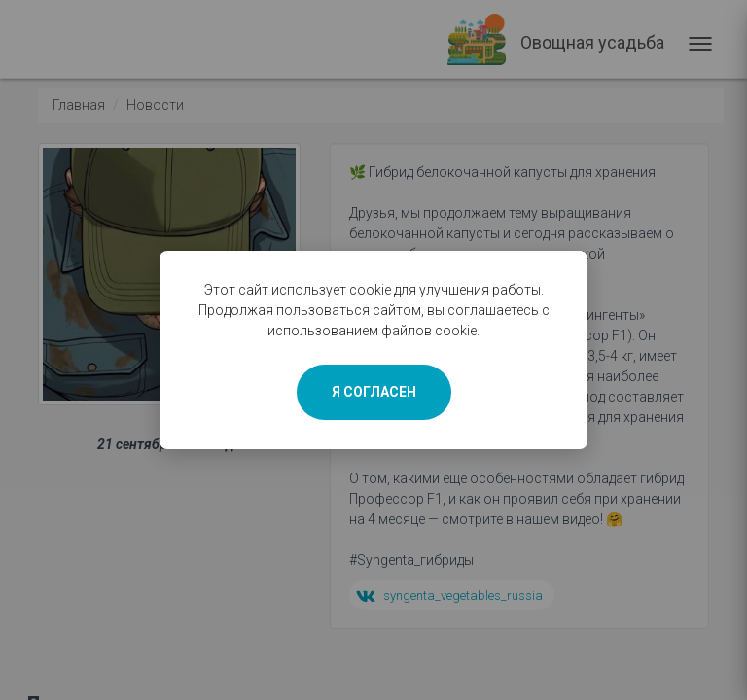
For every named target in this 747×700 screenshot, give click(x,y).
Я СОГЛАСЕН (374, 392)
